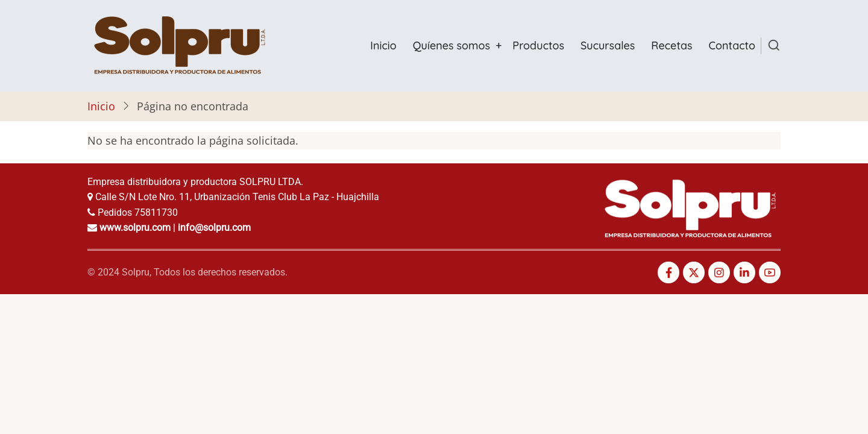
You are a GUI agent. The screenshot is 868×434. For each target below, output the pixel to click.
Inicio (383, 46)
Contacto (732, 46)
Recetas (671, 46)
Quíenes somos (451, 46)
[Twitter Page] (694, 272)
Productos (538, 46)
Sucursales (608, 46)
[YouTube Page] (770, 272)
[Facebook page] (668, 272)
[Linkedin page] (744, 272)
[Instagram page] (719, 272)
